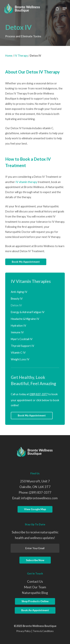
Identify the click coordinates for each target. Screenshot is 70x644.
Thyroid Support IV (22, 346)
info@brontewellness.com (39, 498)
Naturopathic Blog (35, 593)
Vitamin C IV (18, 353)
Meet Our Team (35, 587)
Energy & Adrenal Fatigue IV (28, 312)
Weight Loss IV (20, 359)
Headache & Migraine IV (25, 319)
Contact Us (35, 581)
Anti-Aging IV (19, 292)
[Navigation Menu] (65, 9)
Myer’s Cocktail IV (22, 339)
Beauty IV (17, 299)
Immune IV (17, 332)
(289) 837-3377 (39, 394)
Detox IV (16, 305)
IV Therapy (21, 56)
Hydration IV (18, 326)
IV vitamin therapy (26, 182)
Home (9, 56)
